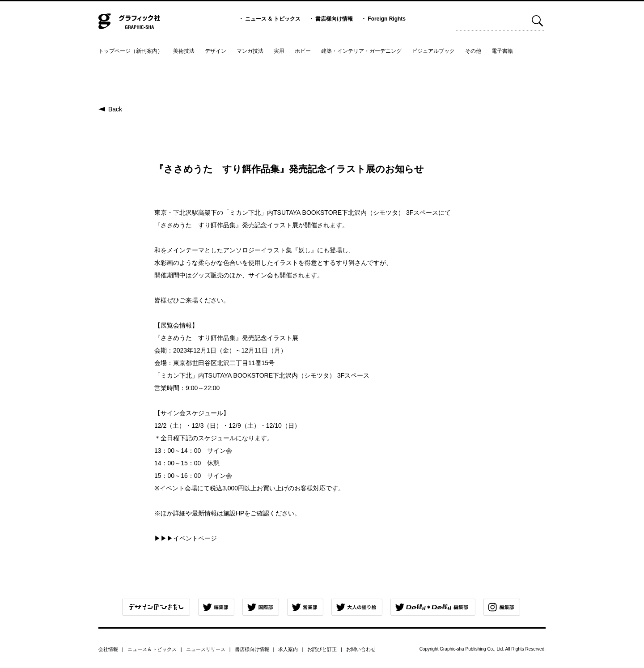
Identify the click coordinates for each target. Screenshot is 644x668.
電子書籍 (502, 51)
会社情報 (108, 649)
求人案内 (288, 649)
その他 (473, 51)
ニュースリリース (206, 649)
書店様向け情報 (334, 19)
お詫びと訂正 (322, 649)
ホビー (303, 51)
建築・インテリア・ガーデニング (361, 51)
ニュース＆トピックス (152, 649)
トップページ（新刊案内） (131, 51)
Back (115, 109)
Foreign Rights (387, 19)
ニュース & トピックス (273, 19)
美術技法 (184, 51)
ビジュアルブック (433, 51)
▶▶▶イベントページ (186, 538)
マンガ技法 (250, 51)
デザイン (216, 51)
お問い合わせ (361, 649)
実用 (279, 51)
